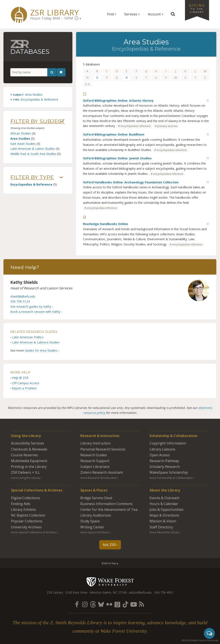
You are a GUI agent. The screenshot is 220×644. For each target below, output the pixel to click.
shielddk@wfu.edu (23, 296)
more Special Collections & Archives (34, 532)
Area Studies (20, 138)
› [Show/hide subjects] (61, 121)
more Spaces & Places (95, 532)
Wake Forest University (110, 582)
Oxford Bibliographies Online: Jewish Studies (117, 158)
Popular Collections (27, 521)
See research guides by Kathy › (32, 306)
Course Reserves (24, 455)
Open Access (160, 455)
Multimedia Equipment (29, 461)
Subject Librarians (95, 467)
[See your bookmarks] (61, 72)
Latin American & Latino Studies (33, 149)
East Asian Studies (23, 144)
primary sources (167, 126)
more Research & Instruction (99, 478)
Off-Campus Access (26, 383)
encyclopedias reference (136, 126)
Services (131, 14)
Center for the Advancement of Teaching (113, 509)
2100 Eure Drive (76, 592)
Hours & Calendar (164, 504)
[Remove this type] (34, 99)
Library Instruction (95, 443)
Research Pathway (164, 461)
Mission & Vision (163, 521)
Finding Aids (21, 504)
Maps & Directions (164, 515)
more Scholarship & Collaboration (171, 478)
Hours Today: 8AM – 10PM (52, 18)
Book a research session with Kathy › (36, 312)
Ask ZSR (109, 545)
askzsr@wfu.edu (140, 592)
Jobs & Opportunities (167, 509)
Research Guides (94, 455)
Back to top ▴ (110, 563)
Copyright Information (168, 443)
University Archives (26, 527)
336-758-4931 (164, 592)
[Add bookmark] (208, 101)
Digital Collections (25, 498)
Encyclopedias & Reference (31, 184)
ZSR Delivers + (25, 472)
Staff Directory (161, 527)
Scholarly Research (165, 467)
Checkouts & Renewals (29, 449)
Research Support (95, 461)
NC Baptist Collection (28, 515)
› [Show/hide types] (61, 177)
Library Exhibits (24, 509)
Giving (197, 8)
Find (110, 14)
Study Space (90, 521)
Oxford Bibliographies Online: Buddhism (114, 134)
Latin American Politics (28, 337)
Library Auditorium (96, 515)
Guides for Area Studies (41, 350)
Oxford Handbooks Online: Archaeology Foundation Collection (131, 182)
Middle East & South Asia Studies (33, 154)
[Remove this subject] (26, 94)
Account (154, 14)
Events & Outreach (164, 498)
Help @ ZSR (20, 378)
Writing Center (92, 527)
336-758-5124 (20, 301)
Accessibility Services (27, 443)
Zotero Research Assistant (102, 472)
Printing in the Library (29, 467)
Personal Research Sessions (103, 449)
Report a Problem (24, 388)
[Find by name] (33, 72)
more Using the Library (25, 478)
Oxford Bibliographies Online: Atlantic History (118, 101)
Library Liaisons (162, 449)
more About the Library (164, 532)
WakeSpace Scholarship (169, 472)
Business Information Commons (106, 504)
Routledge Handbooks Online (105, 224)
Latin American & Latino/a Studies (36, 342)
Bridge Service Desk (96, 498)
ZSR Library (55, 13)
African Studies (21, 133)
